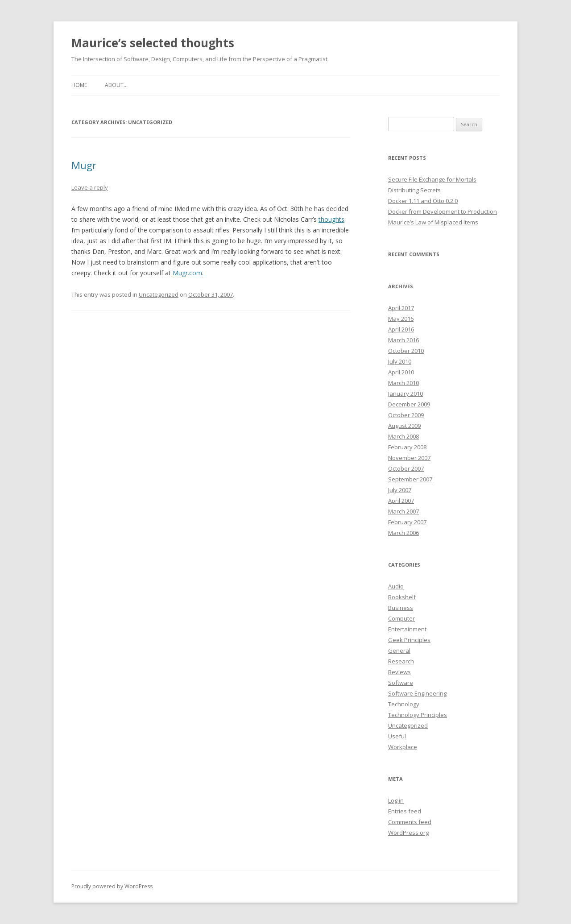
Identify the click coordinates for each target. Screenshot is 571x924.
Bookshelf (402, 597)
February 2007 (407, 522)
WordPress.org (408, 833)
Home (79, 85)
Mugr (84, 165)
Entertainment (407, 629)
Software (401, 683)
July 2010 (400, 361)
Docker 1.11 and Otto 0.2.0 (423, 201)
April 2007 (401, 501)
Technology (404, 704)
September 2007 (410, 479)
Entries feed (405, 811)
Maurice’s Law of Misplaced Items (433, 222)
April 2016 (401, 329)
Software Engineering (417, 693)
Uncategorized (159, 294)
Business (401, 608)
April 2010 (401, 372)
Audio (396, 586)
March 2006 (403, 533)
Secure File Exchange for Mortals (432, 179)
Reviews (399, 672)
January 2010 (405, 394)
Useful (397, 736)
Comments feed (410, 822)
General (399, 651)
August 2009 (404, 426)
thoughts (331, 219)
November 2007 (409, 458)
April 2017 (401, 308)
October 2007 (406, 468)
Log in (396, 800)
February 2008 (407, 447)
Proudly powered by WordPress (112, 886)
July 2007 (400, 490)
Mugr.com (187, 273)
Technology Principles (418, 715)
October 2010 (406, 351)
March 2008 (403, 436)
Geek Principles (409, 640)
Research (401, 661)
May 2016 (401, 319)
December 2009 (409, 404)
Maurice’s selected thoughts (153, 43)
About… (116, 85)
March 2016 (403, 340)
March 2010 (403, 383)
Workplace (403, 747)
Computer (401, 618)
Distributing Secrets (414, 190)
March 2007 (403, 511)
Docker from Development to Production (443, 211)
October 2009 (406, 415)
